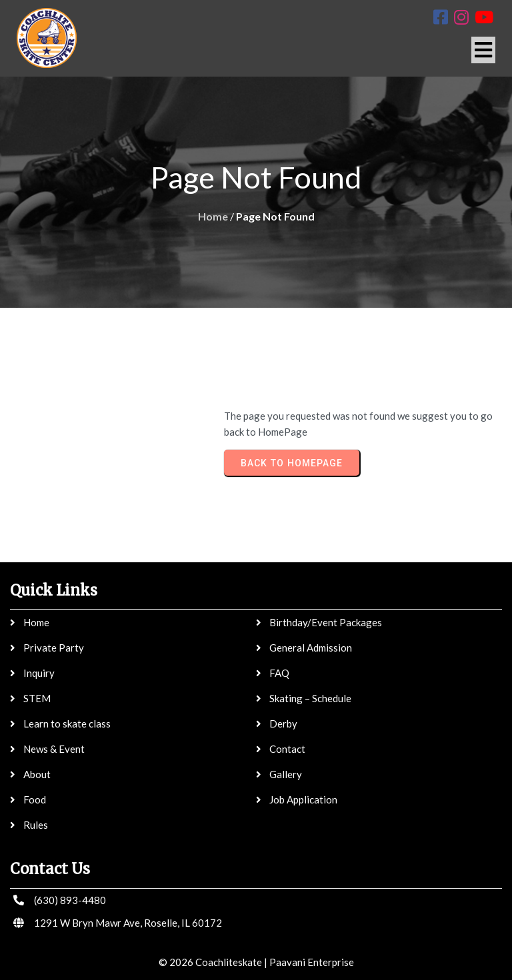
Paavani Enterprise (312, 962)
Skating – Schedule (310, 698)
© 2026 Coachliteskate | (213, 962)
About (37, 774)
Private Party (54, 648)
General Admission (311, 648)
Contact (287, 749)
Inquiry (39, 673)
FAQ (279, 673)
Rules (36, 825)
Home (213, 216)
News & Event (54, 749)
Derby (283, 724)
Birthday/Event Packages (326, 622)
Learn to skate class (67, 724)
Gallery (286, 774)
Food (35, 799)
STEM (37, 698)
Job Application (303, 799)
